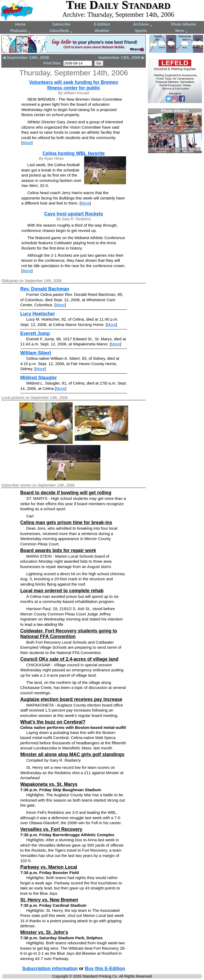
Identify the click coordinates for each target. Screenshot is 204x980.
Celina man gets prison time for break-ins (66, 522)
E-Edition (102, 24)
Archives (143, 25)
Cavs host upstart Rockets (74, 214)
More (181, 31)
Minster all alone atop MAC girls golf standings (72, 754)
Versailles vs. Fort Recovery (51, 829)
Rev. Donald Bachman (45, 289)
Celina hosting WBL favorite (74, 153)
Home (20, 24)
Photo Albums (183, 24)
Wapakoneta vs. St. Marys (49, 784)
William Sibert (36, 353)
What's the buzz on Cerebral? (53, 722)
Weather (102, 31)
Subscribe (61, 24)
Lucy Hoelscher (38, 314)
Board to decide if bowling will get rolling (66, 493)
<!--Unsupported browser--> (175, 131)
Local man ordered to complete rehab (62, 591)
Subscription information (50, 969)
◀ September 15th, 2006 (26, 57)
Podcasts (20, 31)
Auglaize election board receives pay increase (71, 699)
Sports (141, 31)
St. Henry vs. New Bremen (49, 900)
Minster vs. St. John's (44, 932)
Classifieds (61, 31)
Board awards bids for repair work (58, 550)
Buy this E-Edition (105, 969)
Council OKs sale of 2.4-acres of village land (69, 659)
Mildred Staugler (39, 378)
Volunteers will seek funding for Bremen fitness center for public (74, 85)
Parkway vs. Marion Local (49, 867)
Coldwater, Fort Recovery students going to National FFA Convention (69, 634)
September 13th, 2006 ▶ (122, 57)
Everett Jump (35, 333)
